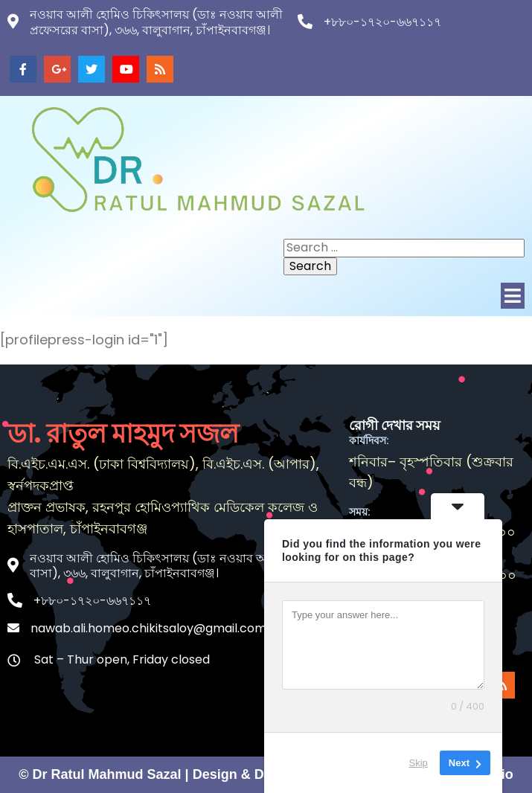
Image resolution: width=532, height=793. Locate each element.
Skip (419, 763)
